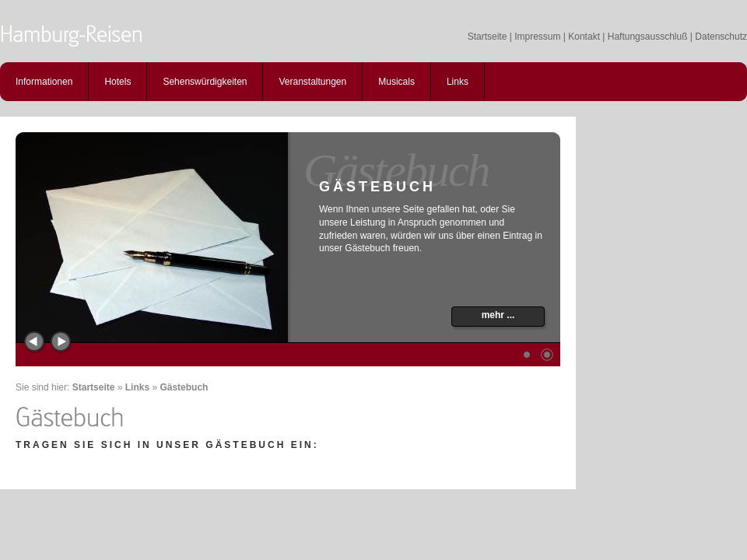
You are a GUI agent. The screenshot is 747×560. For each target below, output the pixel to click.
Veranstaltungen (312, 82)
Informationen (44, 82)
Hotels (117, 82)
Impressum (537, 37)
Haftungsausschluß (648, 37)
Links (458, 82)
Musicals (396, 82)
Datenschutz (721, 37)
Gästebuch (184, 387)
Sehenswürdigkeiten (205, 82)
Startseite (487, 37)
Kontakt (584, 37)
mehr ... (498, 315)
